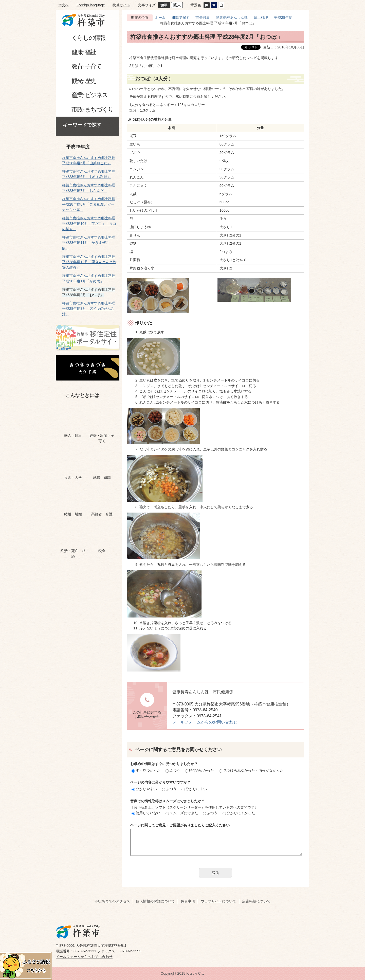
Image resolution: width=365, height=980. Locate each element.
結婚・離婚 (73, 514)
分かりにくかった (239, 813)
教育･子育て (86, 66)
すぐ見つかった (146, 770)
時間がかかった (199, 770)
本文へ (64, 5)
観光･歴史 (84, 81)
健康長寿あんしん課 (232, 17)
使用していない (146, 813)
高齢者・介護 (102, 514)
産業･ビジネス (90, 95)
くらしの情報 (88, 38)
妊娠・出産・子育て (102, 438)
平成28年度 (78, 147)
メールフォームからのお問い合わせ (205, 722)
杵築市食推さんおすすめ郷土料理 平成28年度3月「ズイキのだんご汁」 (89, 309)
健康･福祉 (84, 52)
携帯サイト (121, 5)
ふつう (173, 770)
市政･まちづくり (92, 109)
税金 (102, 551)
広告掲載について (256, 901)
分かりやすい (144, 789)
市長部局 (203, 17)
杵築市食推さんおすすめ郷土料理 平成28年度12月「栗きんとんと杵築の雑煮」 (89, 262)
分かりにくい (194, 789)
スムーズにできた (182, 813)
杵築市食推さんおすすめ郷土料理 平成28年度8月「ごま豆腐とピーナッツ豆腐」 (89, 204)
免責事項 (188, 901)
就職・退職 (102, 478)
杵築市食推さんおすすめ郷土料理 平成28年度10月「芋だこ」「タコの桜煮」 (89, 223)
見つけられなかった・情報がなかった (251, 770)
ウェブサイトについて (218, 901)
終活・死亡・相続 (73, 554)
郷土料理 (261, 17)
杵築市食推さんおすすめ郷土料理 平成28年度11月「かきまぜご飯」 (89, 243)
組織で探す (180, 17)
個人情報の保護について (155, 901)
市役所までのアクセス (112, 901)
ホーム (160, 17)
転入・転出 (73, 435)
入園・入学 (73, 478)
